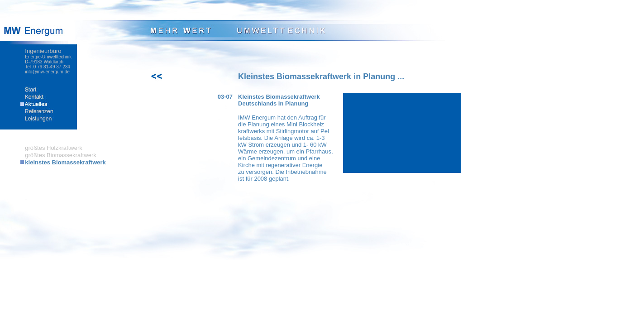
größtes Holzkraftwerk (53, 148)
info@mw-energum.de (47, 72)
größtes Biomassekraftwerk (61, 155)
